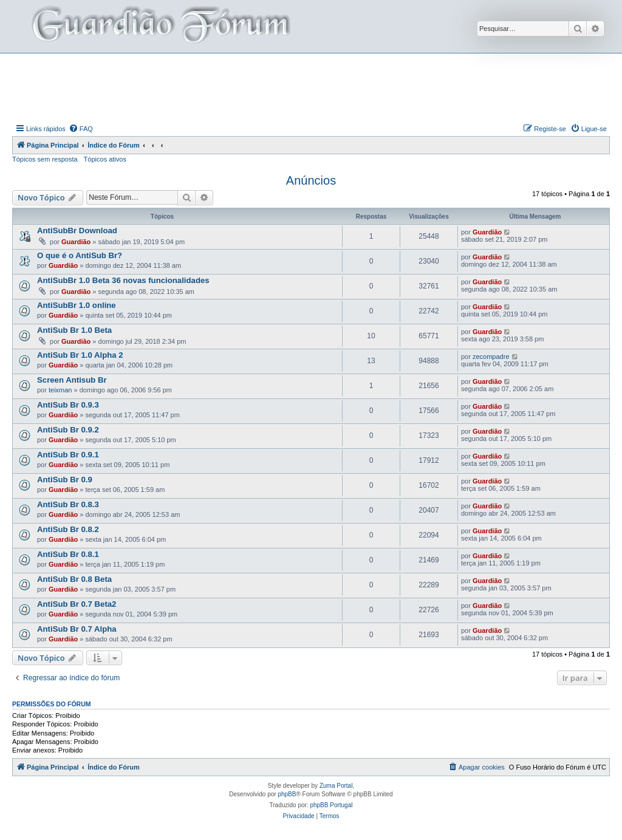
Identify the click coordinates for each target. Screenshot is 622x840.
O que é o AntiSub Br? (80, 255)
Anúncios (311, 180)
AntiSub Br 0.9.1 (68, 455)
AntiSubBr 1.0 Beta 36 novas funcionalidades (123, 280)
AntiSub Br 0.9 (65, 480)
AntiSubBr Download (77, 230)
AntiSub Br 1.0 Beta (74, 330)
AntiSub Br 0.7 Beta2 (77, 604)
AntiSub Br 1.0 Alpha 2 (80, 355)
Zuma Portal (336, 786)
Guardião (76, 242)
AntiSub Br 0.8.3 (68, 504)
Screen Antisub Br (72, 380)
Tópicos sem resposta (45, 159)
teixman (60, 390)
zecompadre (491, 357)
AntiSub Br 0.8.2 (68, 529)
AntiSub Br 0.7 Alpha (77, 629)
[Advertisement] (311, 87)
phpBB (287, 794)
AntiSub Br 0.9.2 (68, 430)
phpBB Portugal (331, 805)
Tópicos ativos (105, 159)
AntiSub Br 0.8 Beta (74, 579)
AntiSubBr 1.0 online (77, 305)
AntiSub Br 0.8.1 (68, 554)
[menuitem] (81, 129)
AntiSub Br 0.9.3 (68, 405)
